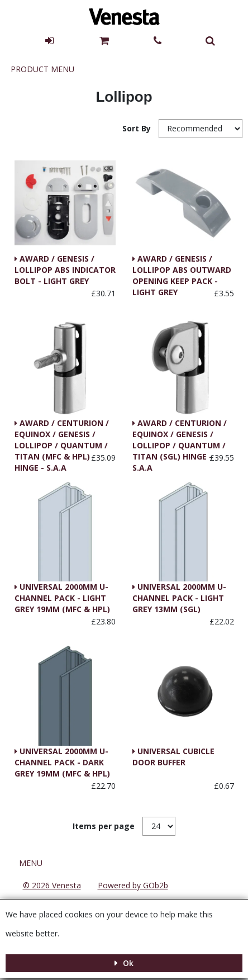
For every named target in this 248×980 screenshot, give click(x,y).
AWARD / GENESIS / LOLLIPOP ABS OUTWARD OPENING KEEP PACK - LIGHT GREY (182, 271)
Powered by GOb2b (133, 885)
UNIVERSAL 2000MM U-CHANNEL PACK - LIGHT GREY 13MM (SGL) (179, 598)
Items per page (104, 826)
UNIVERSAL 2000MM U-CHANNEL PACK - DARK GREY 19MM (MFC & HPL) (62, 762)
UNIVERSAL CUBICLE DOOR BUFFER (173, 757)
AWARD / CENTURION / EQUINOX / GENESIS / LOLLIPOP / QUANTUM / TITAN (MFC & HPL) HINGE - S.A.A (62, 435)
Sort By (138, 128)
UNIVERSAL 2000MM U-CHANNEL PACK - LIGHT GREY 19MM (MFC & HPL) (62, 598)
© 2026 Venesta (52, 885)
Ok (127, 963)
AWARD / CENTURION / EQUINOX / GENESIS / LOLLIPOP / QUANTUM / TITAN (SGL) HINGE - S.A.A (180, 435)
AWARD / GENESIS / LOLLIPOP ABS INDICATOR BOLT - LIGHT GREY (65, 270)
